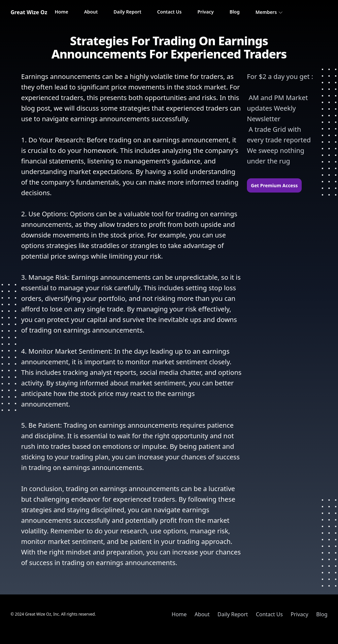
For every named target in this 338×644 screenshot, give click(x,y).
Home (62, 12)
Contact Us (169, 12)
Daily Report (127, 12)
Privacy (205, 12)
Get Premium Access (274, 185)
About (91, 12)
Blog (235, 12)
